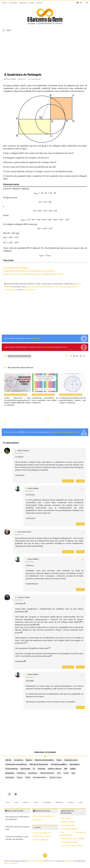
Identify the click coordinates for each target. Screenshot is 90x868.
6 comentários (34, 79)
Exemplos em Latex (42, 835)
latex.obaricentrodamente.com (65, 432)
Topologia (10, 777)
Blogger (69, 860)
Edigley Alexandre (11, 862)
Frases (20, 777)
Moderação (23, 3)
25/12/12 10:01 (29, 562)
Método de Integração (39, 764)
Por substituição (68, 824)
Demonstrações (71, 760)
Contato (4, 3)
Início (8, 801)
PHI (66, 769)
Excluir (80, 481)
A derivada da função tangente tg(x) (18, 827)
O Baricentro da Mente (36, 860)
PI (34, 769)
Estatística (33, 773)
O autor (36, 801)
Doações (71, 801)
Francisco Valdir (23, 597)
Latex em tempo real (43, 832)
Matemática (75, 764)
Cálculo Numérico (47, 773)
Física (59, 760)
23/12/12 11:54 (19, 600)
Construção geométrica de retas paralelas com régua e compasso (45, 400)
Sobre (16, 801)
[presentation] (22, 432)
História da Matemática (44, 760)
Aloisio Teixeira (23, 451)
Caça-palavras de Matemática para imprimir (17, 817)
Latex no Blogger (41, 839)
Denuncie (40, 3)
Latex (80, 801)
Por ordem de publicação (44, 815)
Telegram (36, 338)
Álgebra (29, 760)
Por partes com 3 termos (72, 845)
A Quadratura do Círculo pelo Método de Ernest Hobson (29, 271)
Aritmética (21, 773)
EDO (59, 773)
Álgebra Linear (55, 777)
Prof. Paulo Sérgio (24, 532)
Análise (73, 769)
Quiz (73, 773)
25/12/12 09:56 (30, 491)
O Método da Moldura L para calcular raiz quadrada (17, 837)
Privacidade (13, 3)
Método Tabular (68, 821)
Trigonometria (12, 769)
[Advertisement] (45, 53)
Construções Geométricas (20, 356)
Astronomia (25, 769)
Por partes (66, 817)
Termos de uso (29, 290)
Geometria (18, 760)
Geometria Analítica (59, 764)
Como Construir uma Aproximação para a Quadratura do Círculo (33, 274)
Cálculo (8, 760)
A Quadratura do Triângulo (16, 268)
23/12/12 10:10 (19, 453)
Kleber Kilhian (33, 488)
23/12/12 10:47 (19, 534)
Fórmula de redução (70, 841)
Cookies (32, 3)
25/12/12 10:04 (30, 677)
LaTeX (66, 773)
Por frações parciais (70, 828)
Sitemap (26, 801)
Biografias (10, 773)
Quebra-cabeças (55, 769)
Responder (68, 481)
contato (47, 347)
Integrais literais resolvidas (73, 838)
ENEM (28, 777)
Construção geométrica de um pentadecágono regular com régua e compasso (73, 400)
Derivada (41, 769)
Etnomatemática (40, 777)
